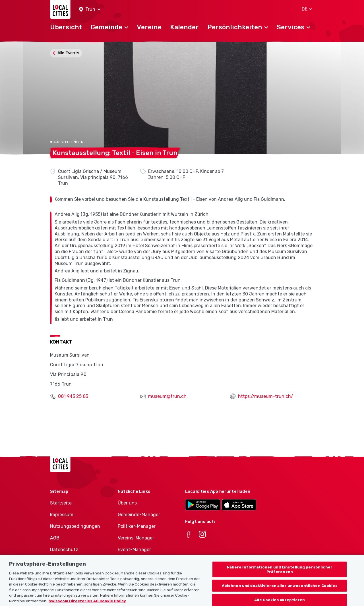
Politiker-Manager (137, 526)
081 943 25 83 (73, 396)
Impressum (62, 515)
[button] (90, 10)
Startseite (61, 503)
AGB (55, 538)
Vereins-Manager (136, 538)
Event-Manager (134, 550)
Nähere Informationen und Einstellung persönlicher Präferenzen (280, 577)
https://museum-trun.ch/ (266, 396)
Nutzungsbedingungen (75, 526)
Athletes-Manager (137, 561)
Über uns (127, 503)
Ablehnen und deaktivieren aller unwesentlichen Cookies (280, 593)
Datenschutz (64, 550)
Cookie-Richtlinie (68, 561)
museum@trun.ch (167, 396)
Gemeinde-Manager (139, 515)
